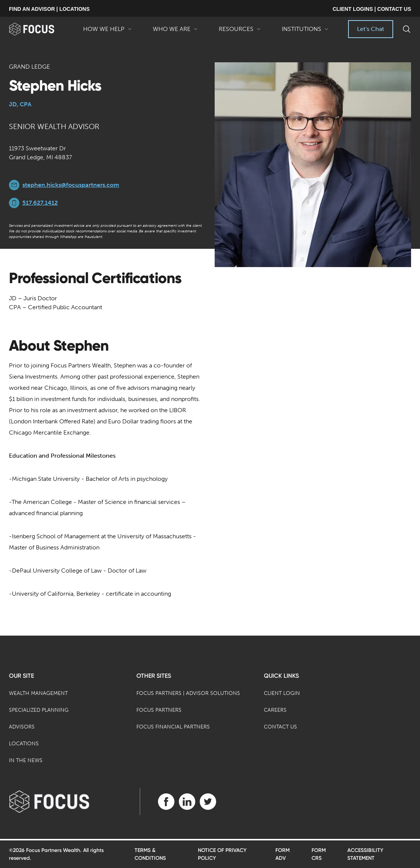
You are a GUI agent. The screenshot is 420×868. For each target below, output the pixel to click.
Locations (24, 744)
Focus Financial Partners (173, 727)
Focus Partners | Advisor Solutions (188, 693)
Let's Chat (371, 29)
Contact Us (280, 727)
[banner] (41, 29)
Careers (275, 710)
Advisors (22, 727)
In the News (26, 760)
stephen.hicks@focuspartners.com (71, 185)
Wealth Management (38, 693)
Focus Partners (159, 710)
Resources (240, 32)
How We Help (108, 32)
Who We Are (175, 32)
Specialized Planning (39, 710)
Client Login (282, 693)
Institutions (305, 32)
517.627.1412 (40, 203)
